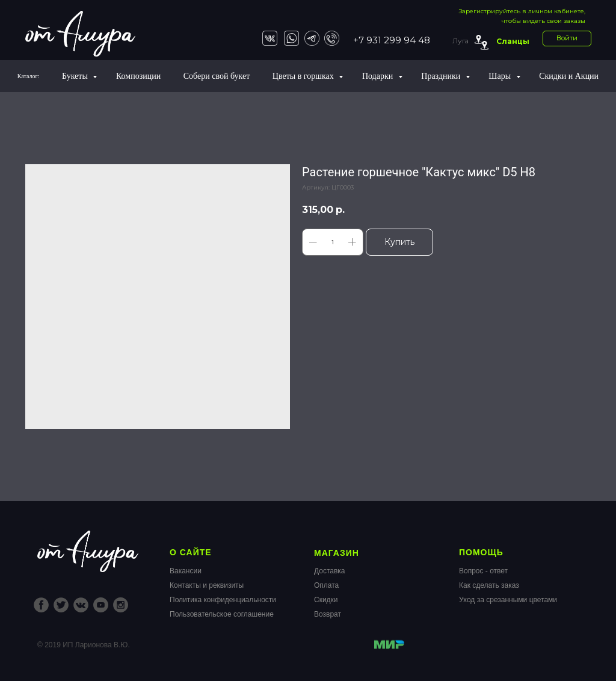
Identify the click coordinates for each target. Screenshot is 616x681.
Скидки (326, 600)
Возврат (328, 614)
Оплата (326, 585)
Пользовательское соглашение (222, 614)
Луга (460, 41)
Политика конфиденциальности (223, 600)
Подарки (379, 76)
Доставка (330, 571)
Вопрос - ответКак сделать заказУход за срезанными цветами (508, 585)
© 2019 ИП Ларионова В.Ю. (84, 645)
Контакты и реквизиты (207, 585)
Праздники (442, 76)
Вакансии (186, 571)
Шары (500, 76)
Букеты (76, 76)
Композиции (138, 76)
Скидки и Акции (569, 76)
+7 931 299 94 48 (392, 40)
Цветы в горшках (304, 76)
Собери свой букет (217, 76)
